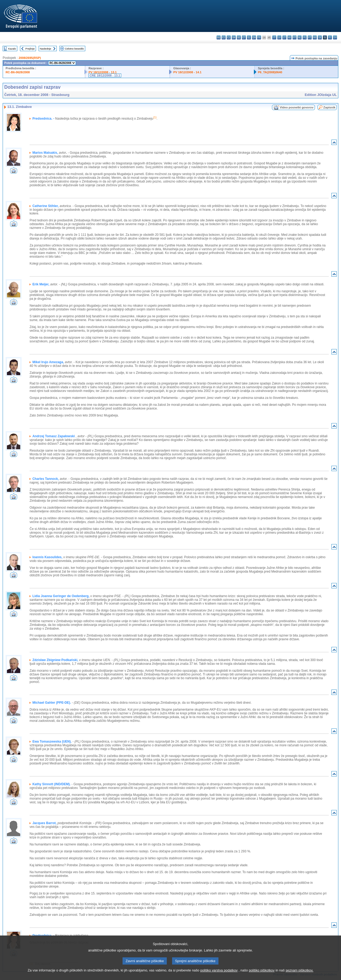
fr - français (259, 37)
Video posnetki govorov (297, 107)
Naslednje (45, 49)
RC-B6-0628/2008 (18, 72)
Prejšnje (30, 49)
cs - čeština (229, 37)
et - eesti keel (244, 37)
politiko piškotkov (262, 976)
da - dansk (234, 37)
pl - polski (305, 37)
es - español (224, 37)
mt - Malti (295, 37)
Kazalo (12, 49)
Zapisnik (329, 107)
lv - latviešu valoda (279, 37)
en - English (254, 37)
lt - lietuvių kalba (284, 37)
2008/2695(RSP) (30, 58)
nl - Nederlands (300, 37)
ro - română (315, 37)
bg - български (219, 37)
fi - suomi (330, 37)
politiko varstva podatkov (219, 976)
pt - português (310, 37)
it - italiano (274, 37)
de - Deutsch (239, 37)
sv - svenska (335, 37)
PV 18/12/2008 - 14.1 (187, 72)
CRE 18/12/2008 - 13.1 (105, 75)
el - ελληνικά (249, 37)
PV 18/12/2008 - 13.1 (103, 72)
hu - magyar (289, 37)
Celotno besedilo (74, 49)
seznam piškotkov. (299, 976)
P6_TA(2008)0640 (270, 72)
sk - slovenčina (320, 37)
